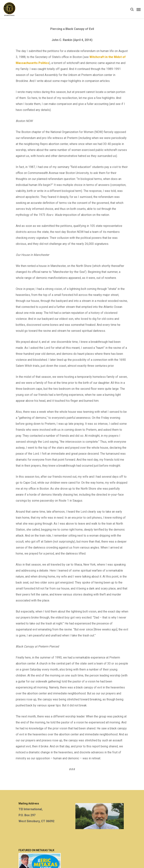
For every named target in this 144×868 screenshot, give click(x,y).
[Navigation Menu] (139, 9)
